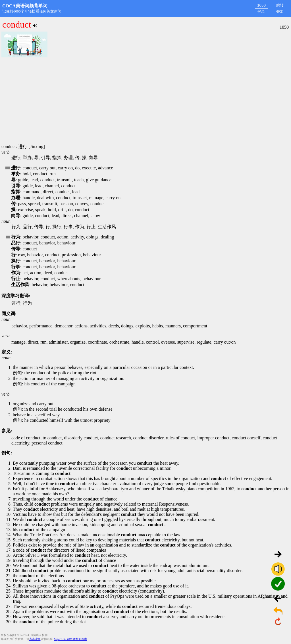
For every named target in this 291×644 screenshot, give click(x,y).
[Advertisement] (145, 101)
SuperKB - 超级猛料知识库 (70, 639)
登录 (261, 12)
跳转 (280, 5)
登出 (280, 12)
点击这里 (35, 639)
